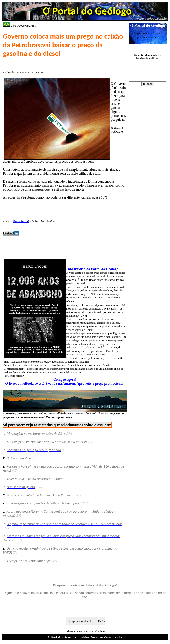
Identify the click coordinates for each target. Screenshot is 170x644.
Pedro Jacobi (21, 221)
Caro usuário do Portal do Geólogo (92, 269)
